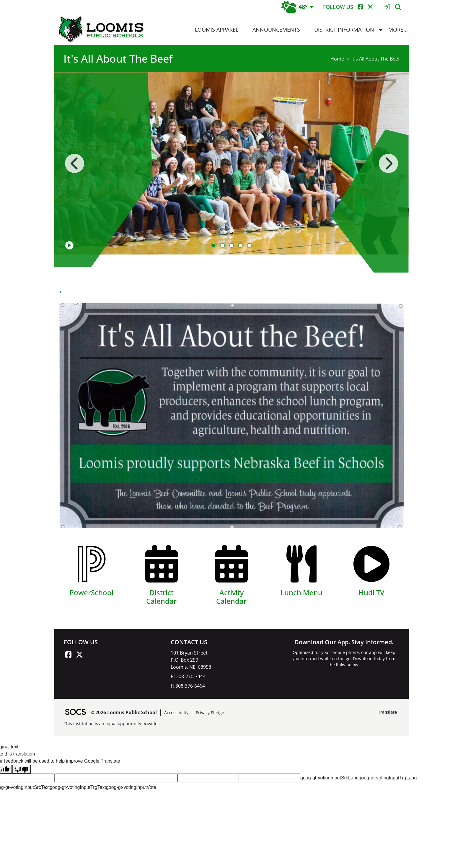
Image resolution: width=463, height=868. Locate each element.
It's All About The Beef (375, 59)
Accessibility (176, 713)
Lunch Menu (301, 592)
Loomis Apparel (217, 30)
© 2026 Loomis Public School (124, 712)
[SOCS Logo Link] (75, 713)
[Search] (398, 7)
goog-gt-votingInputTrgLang (388, 778)
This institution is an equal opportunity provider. (112, 723)
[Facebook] (360, 7)
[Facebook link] (68, 655)
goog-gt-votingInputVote (131, 787)
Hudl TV (371, 592)
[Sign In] (387, 7)
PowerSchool (91, 592)
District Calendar (161, 597)
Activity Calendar (231, 597)
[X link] (79, 655)
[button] (381, 30)
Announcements (276, 30)
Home (337, 59)
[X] (370, 7)
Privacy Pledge (210, 713)
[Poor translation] (22, 769)
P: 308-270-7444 (188, 676)
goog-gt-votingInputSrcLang (329, 778)
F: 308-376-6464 (188, 686)
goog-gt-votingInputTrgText (78, 787)
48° (295, 7)
